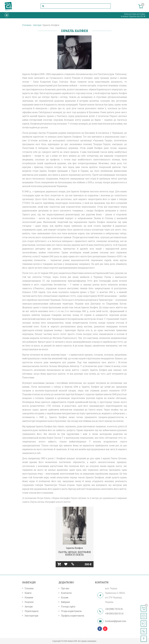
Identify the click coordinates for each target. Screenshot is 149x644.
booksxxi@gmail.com (116, 621)
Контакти (66, 593)
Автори (29, 607)
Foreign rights (68, 607)
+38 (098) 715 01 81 (114, 609)
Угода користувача (71, 611)
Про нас (65, 588)
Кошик (65, 597)
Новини (29, 597)
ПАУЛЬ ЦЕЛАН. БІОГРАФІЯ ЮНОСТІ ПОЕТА (75, 553)
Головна (29, 588)
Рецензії (29, 602)
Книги (28, 593)
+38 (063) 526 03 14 (114, 613)
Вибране (66, 602)
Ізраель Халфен (74, 548)
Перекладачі (32, 611)
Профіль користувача (73, 616)
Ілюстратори (31, 616)
